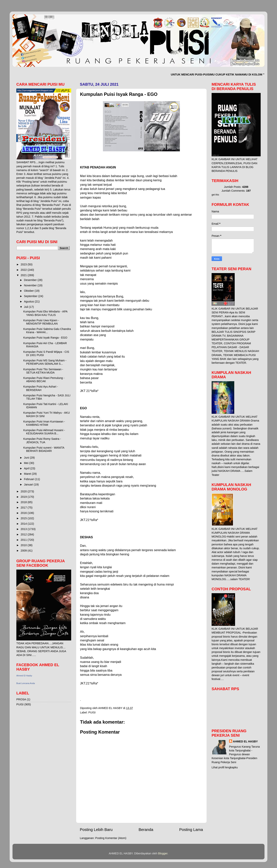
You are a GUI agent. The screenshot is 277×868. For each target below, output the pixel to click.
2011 (24, 540)
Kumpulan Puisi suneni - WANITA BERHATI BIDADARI (44, 449)
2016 (24, 513)
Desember (31, 280)
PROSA (21, 699)
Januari (29, 485)
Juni (27, 458)
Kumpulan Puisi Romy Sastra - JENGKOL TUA (42, 440)
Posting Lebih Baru (96, 830)
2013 (24, 529)
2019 (24, 497)
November (31, 285)
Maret (28, 474)
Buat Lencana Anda (26, 683)
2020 (24, 491)
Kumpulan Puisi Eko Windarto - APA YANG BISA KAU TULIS (45, 313)
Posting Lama (191, 830)
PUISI (92, 712)
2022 (24, 270)
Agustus (29, 301)
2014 (24, 524)
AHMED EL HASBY (245, 741)
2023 (24, 264)
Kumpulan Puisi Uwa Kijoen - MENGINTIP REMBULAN (41, 322)
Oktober (29, 291)
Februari (30, 479)
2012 (24, 534)
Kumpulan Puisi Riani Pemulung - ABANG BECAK (44, 380)
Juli (27, 307)
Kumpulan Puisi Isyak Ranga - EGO (45, 338)
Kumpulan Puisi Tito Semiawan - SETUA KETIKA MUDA (43, 371)
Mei (27, 463)
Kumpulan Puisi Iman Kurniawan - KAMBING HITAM (44, 423)
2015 (24, 518)
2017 (24, 508)
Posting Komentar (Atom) (111, 838)
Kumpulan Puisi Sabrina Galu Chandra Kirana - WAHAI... (47, 331)
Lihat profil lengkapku (225, 767)
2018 (24, 502)
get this (215, 195)
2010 (24, 545)
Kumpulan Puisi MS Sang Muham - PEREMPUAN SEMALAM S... (45, 362)
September (31, 296)
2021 (24, 275)
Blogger (163, 853)
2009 (24, 551)
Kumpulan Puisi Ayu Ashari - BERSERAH (41, 388)
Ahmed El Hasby (24, 676)
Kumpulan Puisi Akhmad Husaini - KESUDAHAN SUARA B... (44, 432)
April (27, 468)
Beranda (146, 830)
